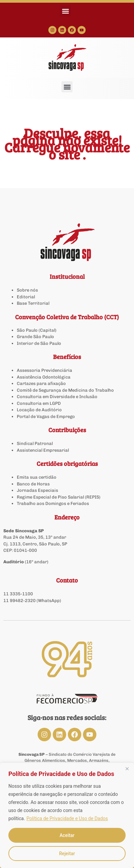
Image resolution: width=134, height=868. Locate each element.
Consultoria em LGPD (39, 403)
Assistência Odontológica (44, 377)
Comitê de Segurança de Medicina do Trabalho (65, 390)
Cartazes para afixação (41, 383)
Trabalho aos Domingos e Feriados (53, 503)
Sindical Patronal (35, 443)
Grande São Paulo (35, 337)
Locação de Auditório (39, 410)
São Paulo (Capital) (37, 330)
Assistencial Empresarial (43, 450)
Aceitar (67, 835)
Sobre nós (27, 290)
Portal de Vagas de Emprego (46, 416)
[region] (67, 815)
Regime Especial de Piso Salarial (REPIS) (59, 497)
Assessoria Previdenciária (44, 370)
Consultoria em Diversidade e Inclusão (57, 397)
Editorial (26, 297)
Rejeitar (67, 854)
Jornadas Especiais (37, 490)
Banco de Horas (33, 484)
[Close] (127, 769)
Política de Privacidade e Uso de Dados (67, 818)
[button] (65, 11)
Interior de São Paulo (39, 343)
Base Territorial (33, 303)
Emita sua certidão (37, 477)
